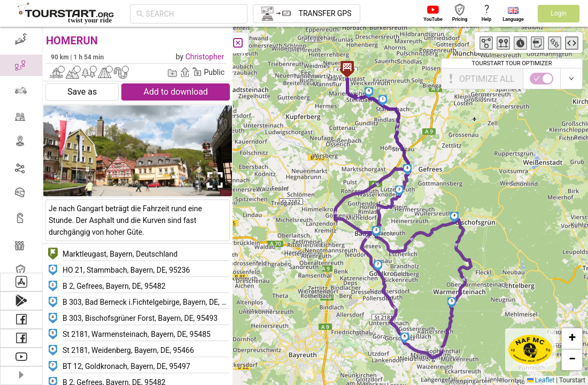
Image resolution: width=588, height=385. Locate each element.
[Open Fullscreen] (213, 180)
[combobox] (194, 14)
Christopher (205, 57)
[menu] (21, 150)
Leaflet (541, 380)
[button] (383, 101)
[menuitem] (21, 40)
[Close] (238, 43)
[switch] (541, 79)
